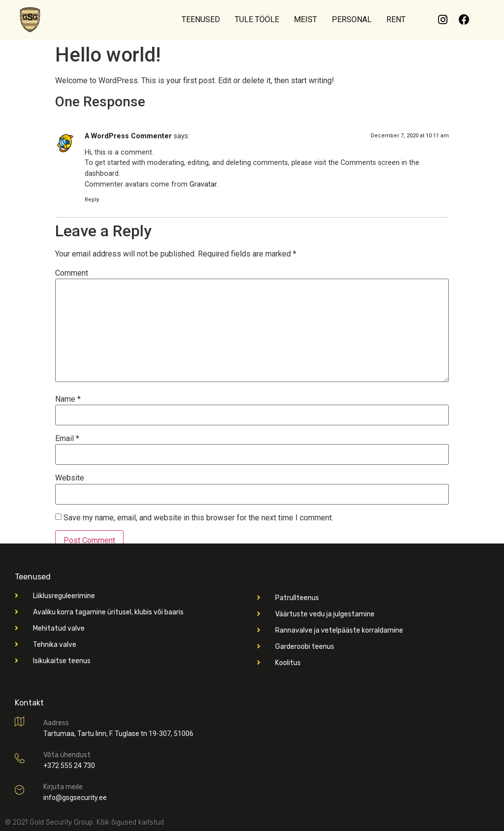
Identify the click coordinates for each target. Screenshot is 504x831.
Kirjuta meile (63, 787)
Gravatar (203, 184)
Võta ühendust (67, 755)
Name (68, 399)
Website (70, 478)
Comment (72, 273)
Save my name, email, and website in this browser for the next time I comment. (198, 518)
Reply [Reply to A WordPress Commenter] (92, 200)
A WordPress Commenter (128, 136)
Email (67, 439)
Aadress (56, 723)
